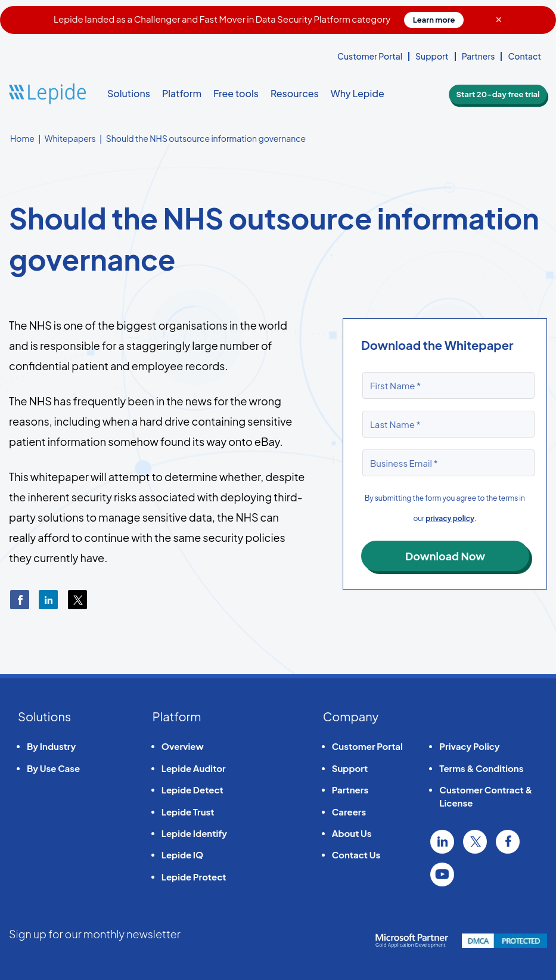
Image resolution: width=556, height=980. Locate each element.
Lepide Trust (188, 812)
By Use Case (53, 768)
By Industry (51, 746)
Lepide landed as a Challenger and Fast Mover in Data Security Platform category (259, 19)
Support (432, 56)
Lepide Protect (194, 877)
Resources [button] (295, 93)
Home (22, 138)
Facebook (508, 842)
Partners (479, 56)
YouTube (442, 874)
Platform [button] (182, 93)
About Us (352, 833)
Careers (349, 812)
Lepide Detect (192, 790)
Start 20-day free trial (502, 94)
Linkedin (442, 842)
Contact (524, 56)
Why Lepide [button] (358, 93)
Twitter (475, 842)
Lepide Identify (194, 833)
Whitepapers (70, 138)
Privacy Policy (469, 746)
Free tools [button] (236, 93)
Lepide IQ (182, 855)
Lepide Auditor (194, 768)
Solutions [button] (129, 93)
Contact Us (356, 855)
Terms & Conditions (481, 768)
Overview (183, 746)
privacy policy (450, 518)
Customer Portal (370, 56)
